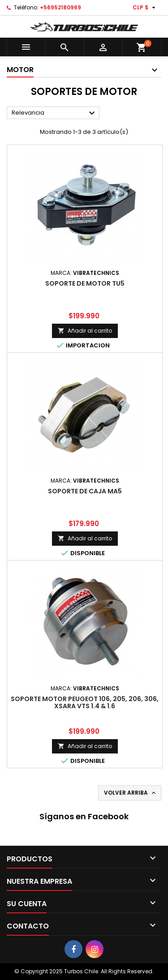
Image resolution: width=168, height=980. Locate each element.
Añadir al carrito (85, 331)
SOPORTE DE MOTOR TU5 (85, 283)
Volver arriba (131, 793)
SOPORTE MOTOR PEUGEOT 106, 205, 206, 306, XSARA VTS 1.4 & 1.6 (85, 702)
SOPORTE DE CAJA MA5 (85, 491)
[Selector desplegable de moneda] (145, 8)
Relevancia (54, 113)
